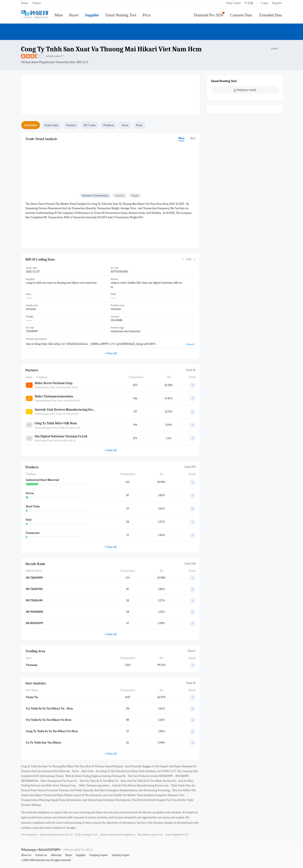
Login (265, 3)
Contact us (41, 855)
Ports (139, 125)
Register (277, 3)
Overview (31, 125)
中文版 (249, 3)
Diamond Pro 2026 (209, 15)
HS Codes (90, 125)
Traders (37, 3)
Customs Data (241, 15)
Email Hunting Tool (121, 15)
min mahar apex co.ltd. (150, 835)
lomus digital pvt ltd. (177, 835)
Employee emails (245, 90)
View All (111, 353)
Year (193, 138)
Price (147, 15)
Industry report (121, 855)
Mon (181, 138)
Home (25, 3)
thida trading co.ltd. (86, 835)
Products (109, 125)
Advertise (56, 855)
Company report (98, 855)
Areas (125, 125)
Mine (59, 15)
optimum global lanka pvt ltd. (56, 835)
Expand (190, 344)
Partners (71, 125)
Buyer (74, 15)
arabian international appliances (118, 835)
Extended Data (270, 15)
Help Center (234, 3)
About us (26, 855)
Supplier (92, 15)
